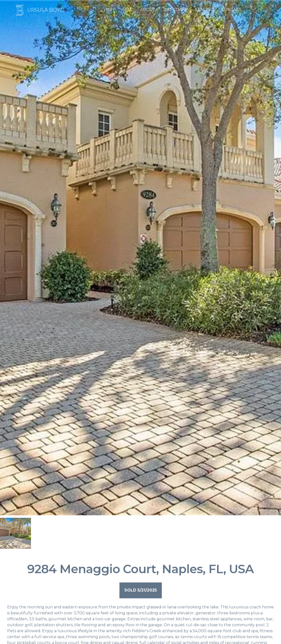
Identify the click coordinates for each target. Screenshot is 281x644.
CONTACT (231, 10)
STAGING (204, 10)
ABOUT (148, 10)
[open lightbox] (15, 533)
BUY (110, 10)
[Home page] (39, 10)
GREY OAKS (175, 10)
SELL (127, 10)
